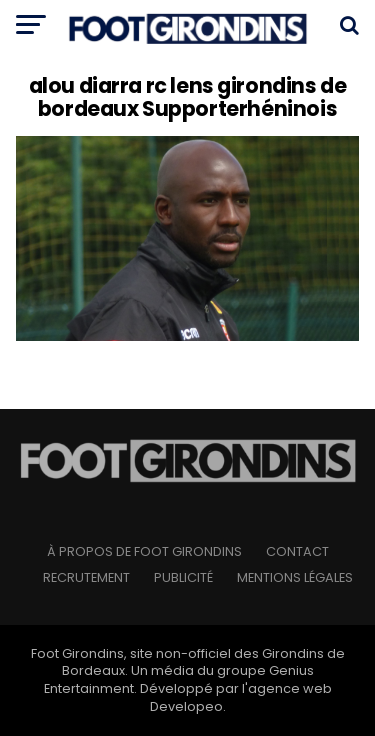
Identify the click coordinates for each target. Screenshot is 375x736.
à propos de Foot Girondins (144, 551)
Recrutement (86, 577)
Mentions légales (295, 577)
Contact (297, 551)
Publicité (183, 577)
